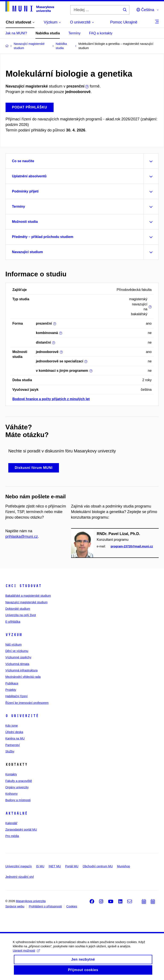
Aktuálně (16, 813)
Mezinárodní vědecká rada (23, 677)
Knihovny (12, 794)
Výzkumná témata (17, 664)
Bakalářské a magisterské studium (28, 596)
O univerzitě (22, 716)
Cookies (72, 906)
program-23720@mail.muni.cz (132, 547)
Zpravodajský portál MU (21, 830)
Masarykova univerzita (31, 901)
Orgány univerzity (17, 787)
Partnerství (13, 745)
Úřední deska (14, 732)
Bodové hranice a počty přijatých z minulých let (51, 399)
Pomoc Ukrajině (124, 22)
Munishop (124, 866)
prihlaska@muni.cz (22, 537)
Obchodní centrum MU (98, 866)
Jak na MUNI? (16, 33)
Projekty (11, 690)
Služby (10, 751)
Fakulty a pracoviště (19, 781)
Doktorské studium (18, 609)
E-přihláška (13, 622)
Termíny (74, 33)
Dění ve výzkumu (17, 651)
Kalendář (11, 823)
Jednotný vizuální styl (20, 877)
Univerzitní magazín (19, 866)
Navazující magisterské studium (26, 602)
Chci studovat (23, 586)
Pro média (12, 836)
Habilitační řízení (16, 696)
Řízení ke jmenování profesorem (27, 703)
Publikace (12, 683)
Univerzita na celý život (21, 615)
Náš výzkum (13, 645)
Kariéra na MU (15, 738)
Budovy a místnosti (18, 800)
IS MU (40, 866)
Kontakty (11, 774)
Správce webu (15, 906)
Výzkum (14, 635)
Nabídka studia (48, 33)
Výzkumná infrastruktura (21, 670)
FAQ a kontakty (101, 33)
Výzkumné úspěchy (18, 657)
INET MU (55, 866)
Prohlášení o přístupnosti (45, 906)
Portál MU (72, 866)
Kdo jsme (12, 726)
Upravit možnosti (26, 954)
